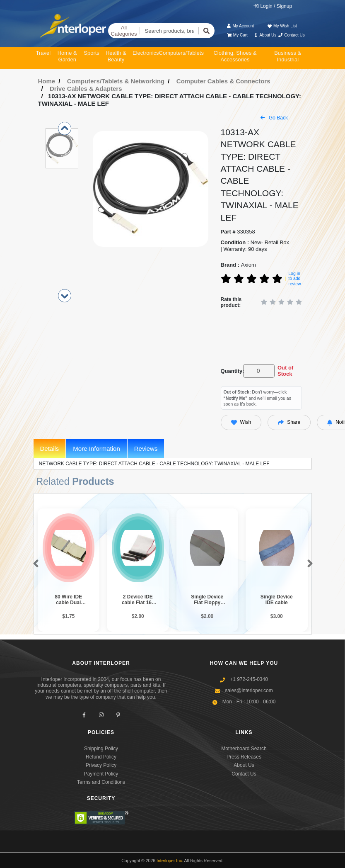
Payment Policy (101, 774)
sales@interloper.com (249, 691)
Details (50, 449)
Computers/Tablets (181, 53)
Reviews (146, 449)
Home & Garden (67, 56)
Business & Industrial (288, 56)
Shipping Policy (101, 749)
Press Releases (244, 757)
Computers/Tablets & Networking (116, 81)
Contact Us (291, 35)
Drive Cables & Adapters (86, 89)
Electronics (146, 53)
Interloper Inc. (170, 861)
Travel (43, 53)
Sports (92, 53)
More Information (96, 449)
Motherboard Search (244, 749)
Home (47, 81)
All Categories (124, 31)
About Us (265, 35)
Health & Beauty (116, 56)
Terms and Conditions (101, 782)
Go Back (274, 118)
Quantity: (230, 371)
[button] (34, 564)
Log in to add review (294, 278)
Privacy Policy (101, 765)
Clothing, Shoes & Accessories (235, 56)
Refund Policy (101, 757)
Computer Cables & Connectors (223, 81)
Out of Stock (285, 371)
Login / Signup (272, 6)
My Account (240, 26)
